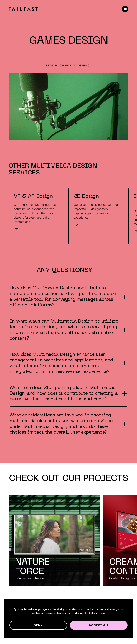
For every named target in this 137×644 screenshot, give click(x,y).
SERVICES (52, 66)
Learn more (98, 613)
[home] (23, 9)
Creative (65, 66)
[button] (38, 625)
